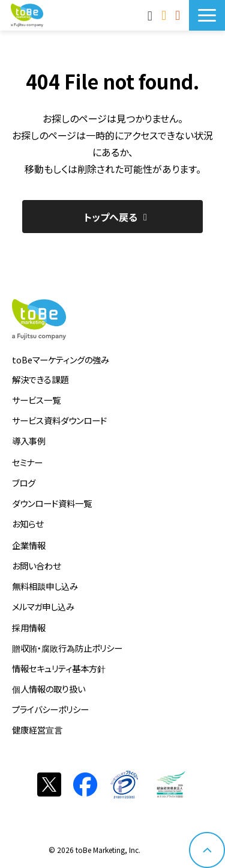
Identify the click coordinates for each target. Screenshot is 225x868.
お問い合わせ (165, 15)
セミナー (27, 462)
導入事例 (29, 441)
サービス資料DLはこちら (179, 15)
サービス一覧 (36, 400)
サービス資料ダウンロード (59, 420)
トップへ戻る (111, 217)
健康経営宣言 (37, 730)
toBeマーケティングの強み (61, 360)
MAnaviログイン (151, 15)
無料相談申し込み (45, 586)
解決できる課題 (40, 379)
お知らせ (28, 524)
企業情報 (29, 545)
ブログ (24, 483)
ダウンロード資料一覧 (52, 503)
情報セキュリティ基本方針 (59, 668)
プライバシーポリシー (50, 709)
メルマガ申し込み (43, 606)
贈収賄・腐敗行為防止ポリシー (67, 648)
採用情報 (29, 627)
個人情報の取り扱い (49, 689)
